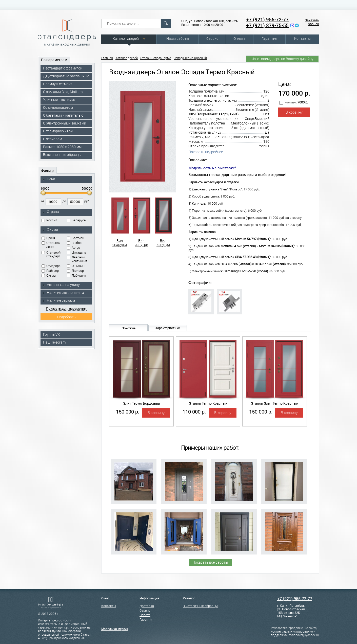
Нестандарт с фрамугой (63, 68)
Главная (107, 58)
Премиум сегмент (58, 84)
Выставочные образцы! (63, 155)
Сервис (212, 39)
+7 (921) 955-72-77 (267, 20)
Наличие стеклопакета (63, 293)
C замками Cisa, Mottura (63, 92)
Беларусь (76, 220)
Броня (48, 238)
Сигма (49, 275)
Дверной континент (77, 259)
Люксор (75, 271)
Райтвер (50, 271)
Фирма (50, 230)
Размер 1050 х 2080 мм (62, 147)
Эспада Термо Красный (190, 58)
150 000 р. (128, 412)
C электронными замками (65, 123)
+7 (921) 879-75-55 (267, 25)
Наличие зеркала (59, 300)
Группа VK (52, 334)
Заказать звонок (312, 22)
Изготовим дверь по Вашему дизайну (282, 59)
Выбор (74, 243)
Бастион (75, 238)
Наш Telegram (54, 342)
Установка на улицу (61, 285)
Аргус (73, 248)
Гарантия (269, 39)
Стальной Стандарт (51, 254)
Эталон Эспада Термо (156, 58)
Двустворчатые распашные (66, 76)
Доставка (147, 606)
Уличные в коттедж (59, 100)
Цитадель (76, 252)
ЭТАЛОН (76, 266)
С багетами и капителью (63, 115)
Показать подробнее (206, 152)
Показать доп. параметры (66, 308)
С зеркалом (53, 139)
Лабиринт (76, 275)
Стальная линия (51, 245)
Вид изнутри (141, 221)
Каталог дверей (126, 39)
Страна (51, 212)
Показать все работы (210, 562)
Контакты (302, 39)
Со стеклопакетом (58, 108)
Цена (49, 179)
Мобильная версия (115, 629)
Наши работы (178, 39)
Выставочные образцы (200, 606)
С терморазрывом (58, 131)
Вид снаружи (120, 221)
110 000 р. (194, 412)
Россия (49, 220)
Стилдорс (51, 266)
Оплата (240, 39)
